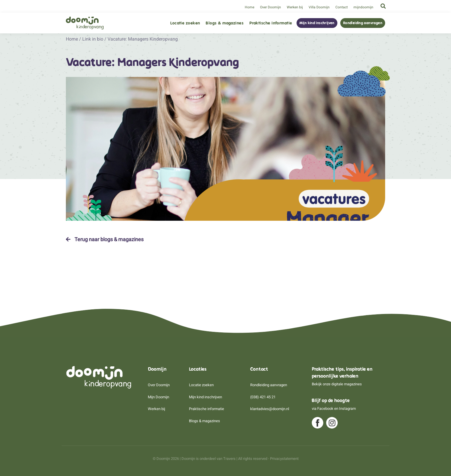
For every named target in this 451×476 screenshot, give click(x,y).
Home (250, 7)
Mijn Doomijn (158, 397)
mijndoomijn (363, 7)
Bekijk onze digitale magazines (337, 384)
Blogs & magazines (225, 23)
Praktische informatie (271, 23)
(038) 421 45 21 (263, 397)
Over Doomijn (271, 7)
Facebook (325, 409)
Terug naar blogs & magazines (105, 239)
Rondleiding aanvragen (363, 23)
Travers (229, 459)
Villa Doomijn (319, 7)
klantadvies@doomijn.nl (270, 409)
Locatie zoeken (185, 23)
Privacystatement (284, 459)
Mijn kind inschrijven (317, 23)
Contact (342, 7)
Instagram (347, 409)
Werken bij (295, 7)
